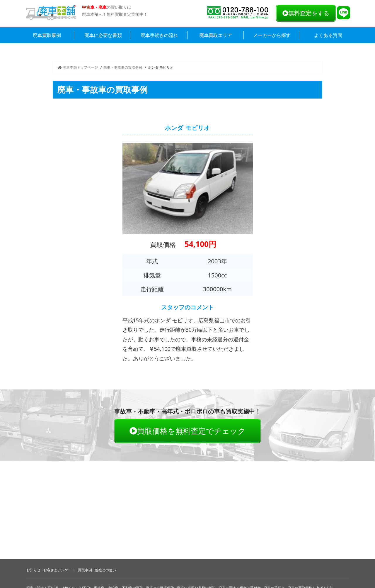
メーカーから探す (272, 35)
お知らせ (33, 570)
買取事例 (85, 570)
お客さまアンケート (59, 570)
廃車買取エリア (216, 35)
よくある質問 (328, 35)
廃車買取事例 (47, 35)
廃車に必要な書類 (103, 35)
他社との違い (105, 570)
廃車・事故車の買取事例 (123, 67)
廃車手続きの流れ (159, 35)
